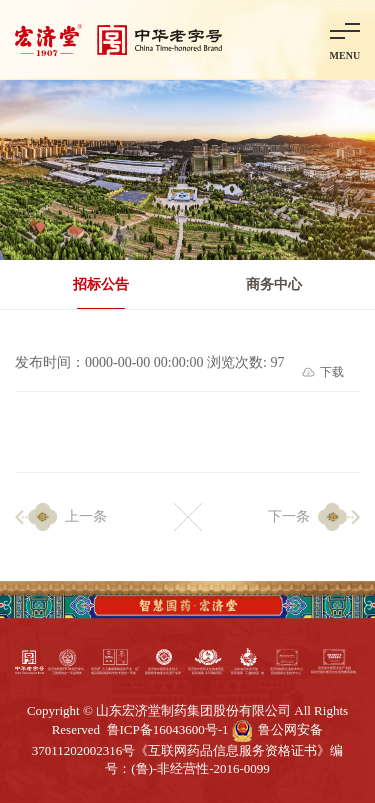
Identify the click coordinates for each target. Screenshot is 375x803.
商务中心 (274, 284)
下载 (332, 372)
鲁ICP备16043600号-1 (168, 729)
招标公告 (101, 284)
